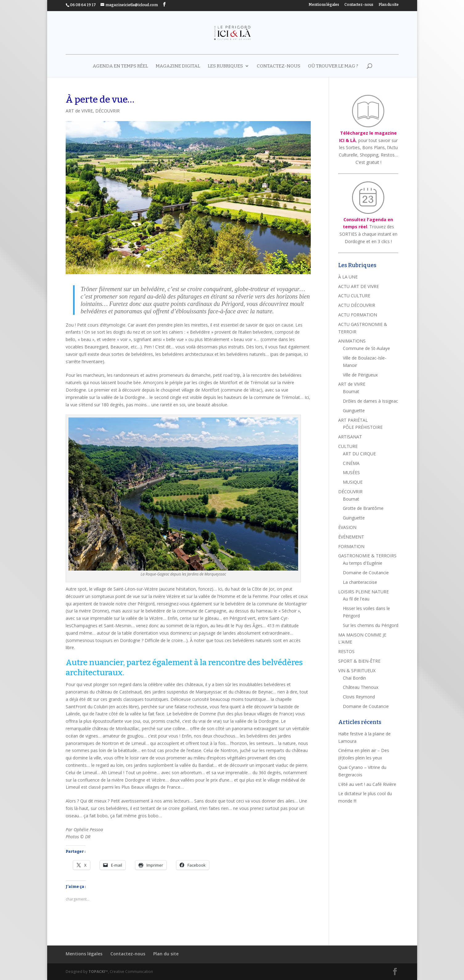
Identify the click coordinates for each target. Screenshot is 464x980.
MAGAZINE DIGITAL (178, 66)
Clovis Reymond (359, 697)
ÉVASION (347, 527)
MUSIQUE (353, 482)
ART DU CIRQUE (359, 454)
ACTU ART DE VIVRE (359, 286)
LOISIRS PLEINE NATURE (363, 592)
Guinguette (354, 411)
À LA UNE (348, 277)
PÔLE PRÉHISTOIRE (363, 427)
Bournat (351, 391)
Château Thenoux (361, 687)
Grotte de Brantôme (363, 508)
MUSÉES (351, 472)
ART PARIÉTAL (353, 420)
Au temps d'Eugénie (363, 563)
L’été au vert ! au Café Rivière (367, 784)
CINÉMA (351, 463)
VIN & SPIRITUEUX (357, 671)
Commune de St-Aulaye (366, 348)
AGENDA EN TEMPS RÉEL (120, 66)
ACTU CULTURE (354, 296)
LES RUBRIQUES (225, 66)
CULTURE (348, 446)
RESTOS (346, 651)
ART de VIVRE (79, 111)
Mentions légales (324, 5)
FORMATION (351, 546)
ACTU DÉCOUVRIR (357, 305)
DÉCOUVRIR (107, 111)
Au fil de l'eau (356, 599)
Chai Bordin (354, 678)
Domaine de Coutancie (366, 573)
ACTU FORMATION (358, 315)
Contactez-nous (359, 5)
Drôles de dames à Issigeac (370, 401)
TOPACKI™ (98, 972)
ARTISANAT (350, 437)
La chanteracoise (360, 582)
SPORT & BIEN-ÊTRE (359, 661)
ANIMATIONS (352, 341)
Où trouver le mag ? (333, 66)
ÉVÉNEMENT (351, 537)
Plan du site (389, 5)
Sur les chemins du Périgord (371, 625)
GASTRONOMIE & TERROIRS (367, 556)
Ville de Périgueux (360, 375)
